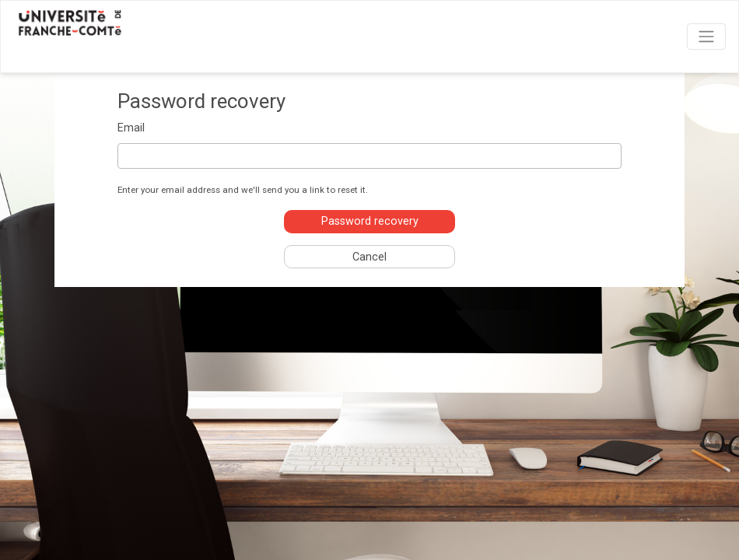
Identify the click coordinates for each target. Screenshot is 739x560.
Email (131, 128)
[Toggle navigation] (706, 37)
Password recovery (370, 221)
